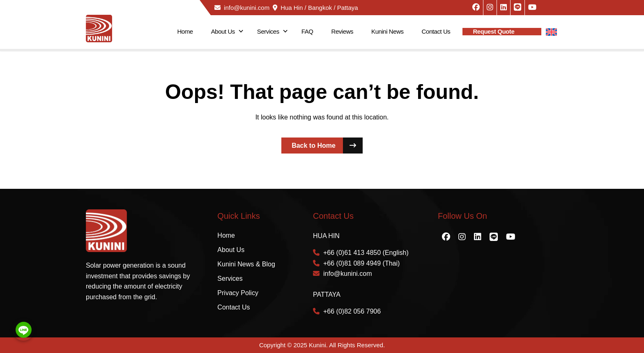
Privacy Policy (238, 293)
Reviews (343, 31)
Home (185, 31)
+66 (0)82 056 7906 (347, 311)
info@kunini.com (242, 8)
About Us (223, 31)
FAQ (307, 31)
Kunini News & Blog (246, 264)
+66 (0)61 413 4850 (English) (361, 253)
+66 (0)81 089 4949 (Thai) (356, 263)
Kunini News (388, 31)
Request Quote (493, 31)
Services (268, 31)
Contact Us (436, 31)
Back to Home (327, 146)
